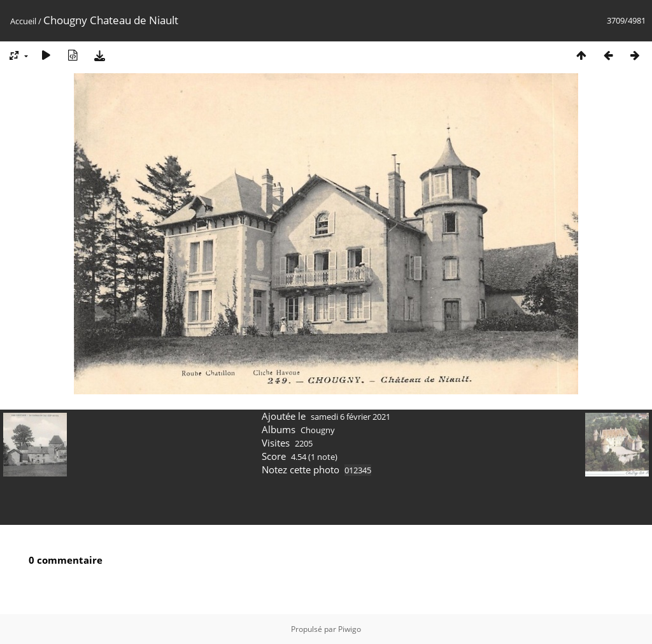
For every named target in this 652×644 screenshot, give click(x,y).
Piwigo (350, 629)
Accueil (23, 21)
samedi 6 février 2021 (351, 417)
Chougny (318, 430)
